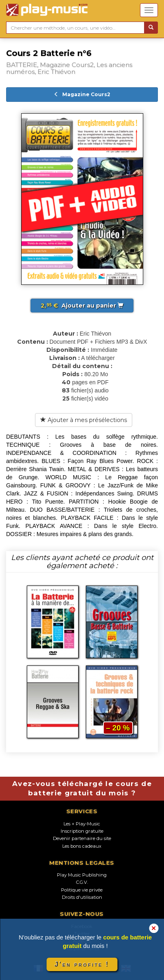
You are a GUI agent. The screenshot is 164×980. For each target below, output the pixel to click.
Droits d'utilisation (82, 897)
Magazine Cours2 (82, 94)
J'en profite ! (82, 964)
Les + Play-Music (82, 824)
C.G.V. (82, 882)
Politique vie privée (82, 890)
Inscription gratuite (82, 831)
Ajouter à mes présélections (84, 420)
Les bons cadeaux (82, 846)
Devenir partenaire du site (82, 838)
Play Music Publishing (82, 875)
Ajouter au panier (82, 306)
